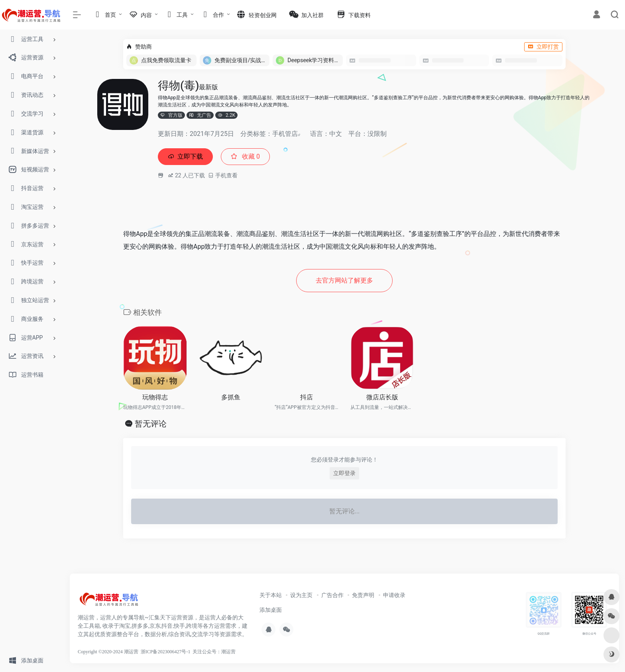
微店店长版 (382, 400)
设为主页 (301, 597)
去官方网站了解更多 (344, 282)
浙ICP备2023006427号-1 (166, 654)
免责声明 (363, 597)
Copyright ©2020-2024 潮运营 (108, 654)
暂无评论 (151, 426)
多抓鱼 (231, 400)
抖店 (307, 400)
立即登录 (344, 476)
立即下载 (187, 157)
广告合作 (332, 597)
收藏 (251, 157)
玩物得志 (155, 400)
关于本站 (271, 597)
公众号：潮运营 (219, 654)
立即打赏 (543, 47)
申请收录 (394, 597)
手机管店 (285, 134)
